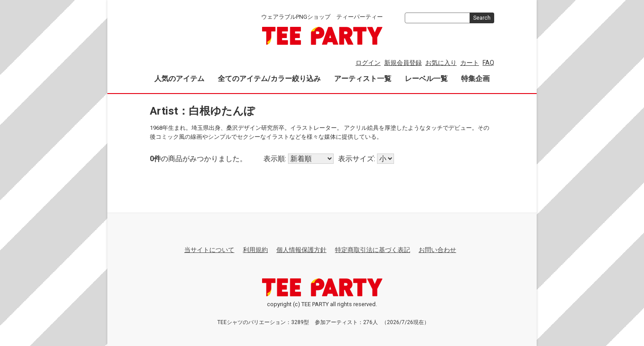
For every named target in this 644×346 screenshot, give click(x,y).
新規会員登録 (403, 63)
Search (482, 18)
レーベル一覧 (426, 79)
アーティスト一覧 (363, 79)
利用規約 (255, 250)
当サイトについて (209, 250)
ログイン (368, 63)
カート (470, 63)
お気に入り (441, 63)
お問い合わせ (437, 250)
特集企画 (475, 79)
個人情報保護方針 (301, 250)
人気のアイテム (179, 79)
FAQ (488, 63)
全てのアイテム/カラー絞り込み (269, 79)
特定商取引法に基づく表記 (373, 250)
